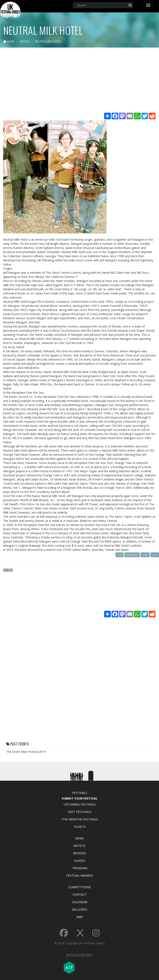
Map (80, 917)
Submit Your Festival (80, 798)
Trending (80, 868)
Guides (80, 860)
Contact (80, 894)
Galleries (79, 909)
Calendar (80, 902)
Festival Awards (80, 875)
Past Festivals (80, 812)
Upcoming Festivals (80, 804)
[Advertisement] (79, 81)
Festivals (80, 793)
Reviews (79, 853)
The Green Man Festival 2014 (26, 752)
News (79, 838)
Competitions (80, 887)
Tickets (80, 827)
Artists (79, 846)
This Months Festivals (79, 819)
